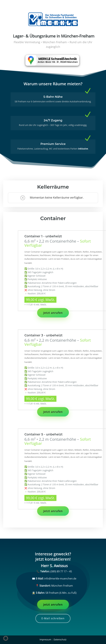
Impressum (45, 639)
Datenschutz (60, 639)
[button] (6, 638)
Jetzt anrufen (53, 313)
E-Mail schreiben (53, 618)
